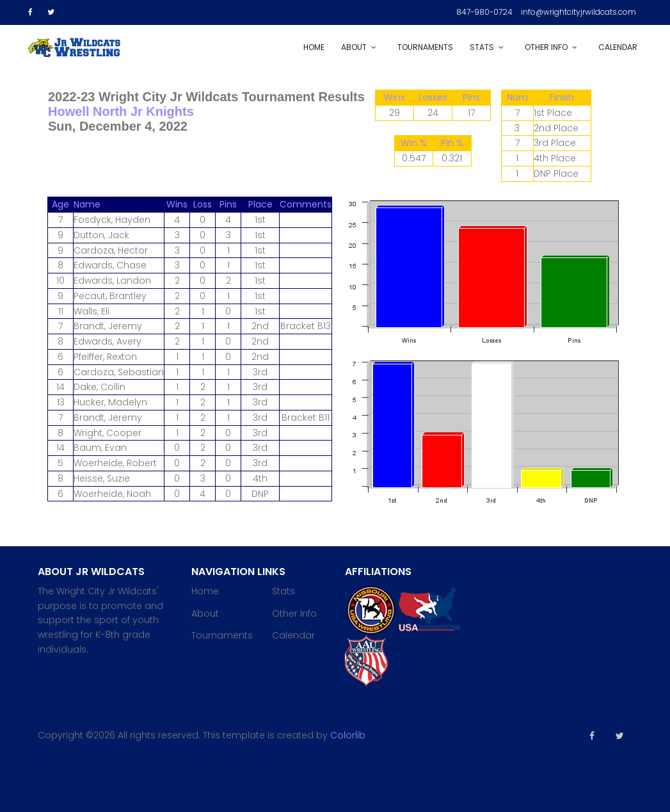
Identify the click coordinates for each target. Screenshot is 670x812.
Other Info (546, 47)
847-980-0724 (484, 12)
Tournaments (425, 47)
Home (314, 47)
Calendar (618, 47)
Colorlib (348, 735)
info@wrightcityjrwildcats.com (578, 12)
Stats (482, 47)
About (354, 47)
